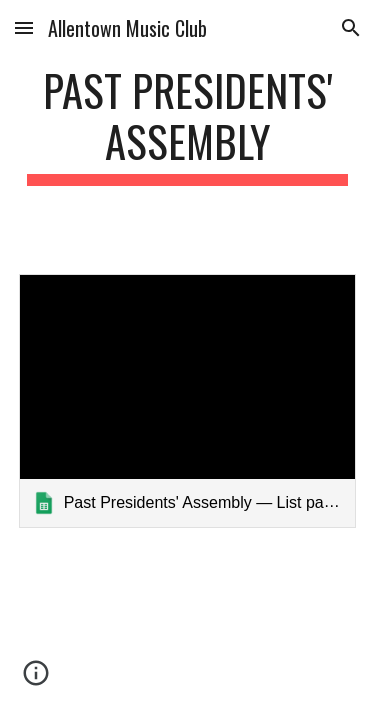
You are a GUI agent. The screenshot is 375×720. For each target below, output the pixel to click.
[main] (188, 125)
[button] (24, 27)
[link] (188, 400)
